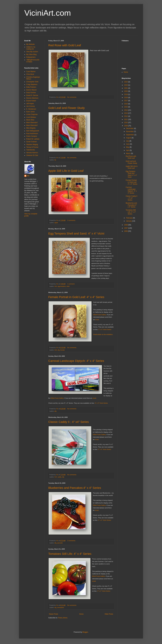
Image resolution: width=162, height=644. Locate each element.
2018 (126, 98)
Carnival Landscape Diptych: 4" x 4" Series (76, 361)
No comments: (72, 97)
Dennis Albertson (32, 98)
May (128, 147)
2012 (126, 116)
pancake (60, 543)
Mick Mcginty (31, 128)
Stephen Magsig (32, 144)
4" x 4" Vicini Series (105, 329)
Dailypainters (31, 57)
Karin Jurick (30, 112)
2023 (126, 85)
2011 (126, 119)
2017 (126, 101)
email (97, 320)
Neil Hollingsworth (33, 131)
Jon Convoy (30, 106)
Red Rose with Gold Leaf (65, 45)
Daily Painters (31, 87)
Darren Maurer (31, 90)
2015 (126, 107)
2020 (126, 91)
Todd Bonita (30, 150)
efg (59, 350)
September (130, 135)
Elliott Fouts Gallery (100, 315)
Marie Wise (30, 120)
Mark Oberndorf (32, 123)
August (129, 138)
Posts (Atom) (63, 618)
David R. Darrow (32, 95)
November (130, 132)
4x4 (56, 286)
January (129, 221)
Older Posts (109, 614)
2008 (126, 225)
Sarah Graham (32, 142)
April (128, 150)
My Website (30, 44)
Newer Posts (54, 614)
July (128, 141)
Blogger (85, 632)
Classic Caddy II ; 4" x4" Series (69, 422)
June (128, 144)
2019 (126, 94)
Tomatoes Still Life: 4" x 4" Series (70, 554)
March (129, 153)
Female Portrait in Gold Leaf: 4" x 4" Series (76, 297)
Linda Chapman (32, 114)
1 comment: (71, 284)
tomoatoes (61, 607)
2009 (126, 126)
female (62, 350)
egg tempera (62, 286)
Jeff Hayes (30, 104)
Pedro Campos (32, 136)
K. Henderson (31, 109)
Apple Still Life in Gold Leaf (66, 171)
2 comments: (72, 220)
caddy (59, 477)
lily (55, 160)
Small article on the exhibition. (103, 334)
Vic (28, 176)
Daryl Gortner (31, 93)
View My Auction (32, 52)
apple (56, 223)
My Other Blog (31, 54)
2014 (126, 110)
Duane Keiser (31, 101)
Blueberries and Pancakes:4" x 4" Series (75, 488)
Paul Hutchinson (32, 134)
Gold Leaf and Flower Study (67, 108)
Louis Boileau (31, 117)
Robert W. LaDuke (33, 139)
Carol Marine (31, 72)
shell (68, 286)
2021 (126, 88)
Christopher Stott (32, 82)
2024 (126, 82)
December (130, 128)
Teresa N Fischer (32, 147)
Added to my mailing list (31, 48)
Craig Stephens (32, 84)
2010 (126, 123)
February (130, 218)
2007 (126, 228)
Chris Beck (30, 74)
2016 (126, 104)
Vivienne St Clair (32, 155)
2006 (126, 231)
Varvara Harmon (32, 153)
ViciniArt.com (48, 13)
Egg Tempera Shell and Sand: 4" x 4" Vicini (76, 234)
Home (81, 614)
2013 (126, 113)
